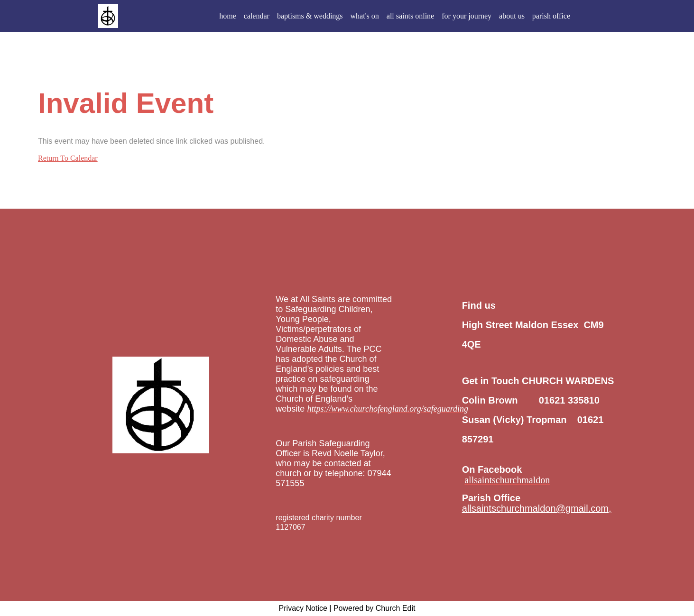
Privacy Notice (303, 608)
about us (512, 16)
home (228, 16)
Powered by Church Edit (375, 608)
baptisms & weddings (310, 16)
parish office (551, 16)
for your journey (467, 16)
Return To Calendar (68, 158)
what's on (365, 16)
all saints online (410, 16)
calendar (257, 16)
